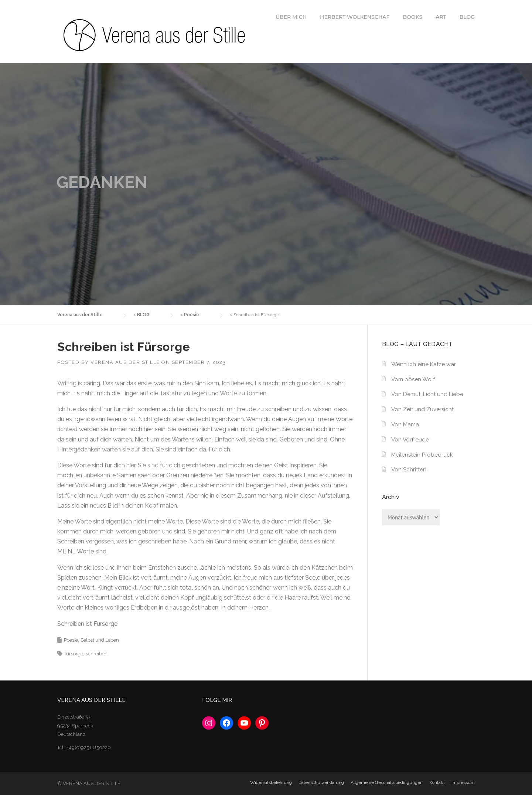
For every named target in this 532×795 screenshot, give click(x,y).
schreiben (97, 654)
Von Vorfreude (410, 440)
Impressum (463, 782)
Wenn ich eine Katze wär (424, 364)
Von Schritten (409, 470)
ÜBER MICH (291, 17)
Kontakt (437, 782)
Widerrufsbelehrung (271, 782)
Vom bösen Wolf (413, 379)
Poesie (71, 640)
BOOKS (413, 17)
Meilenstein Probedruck (422, 455)
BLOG (467, 17)
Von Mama (405, 424)
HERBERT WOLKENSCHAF (355, 17)
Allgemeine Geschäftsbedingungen (387, 782)
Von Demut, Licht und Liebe (427, 394)
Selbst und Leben (100, 640)
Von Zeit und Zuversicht (422, 409)
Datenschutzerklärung (321, 782)
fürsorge (74, 654)
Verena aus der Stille (125, 362)
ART (441, 17)
